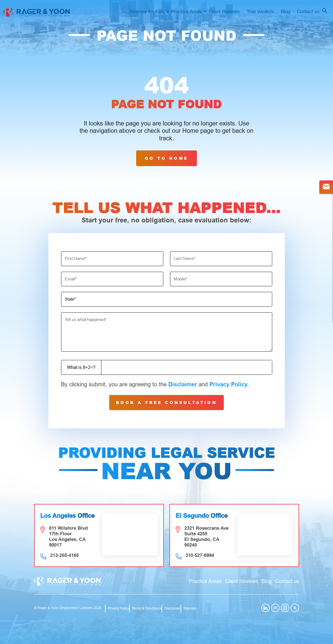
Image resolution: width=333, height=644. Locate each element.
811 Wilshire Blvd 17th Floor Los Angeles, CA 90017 (68, 537)
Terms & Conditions (147, 608)
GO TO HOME (166, 158)
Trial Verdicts (260, 12)
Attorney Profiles (147, 12)
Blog (286, 12)
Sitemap (190, 608)
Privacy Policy (229, 384)
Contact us (308, 12)
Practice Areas (187, 12)
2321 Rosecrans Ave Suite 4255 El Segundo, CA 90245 (206, 537)
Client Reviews (224, 12)
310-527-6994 (200, 555)
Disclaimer (183, 384)
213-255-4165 (64, 555)
